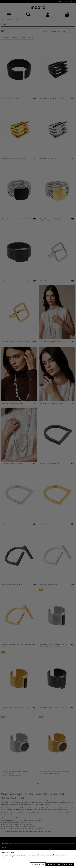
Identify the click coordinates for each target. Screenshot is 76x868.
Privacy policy (6, 860)
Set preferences (38, 864)
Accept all (68, 864)
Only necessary (54, 864)
